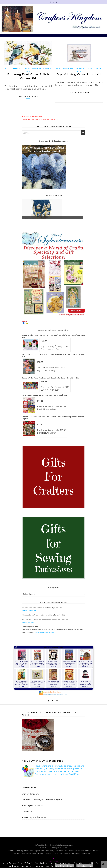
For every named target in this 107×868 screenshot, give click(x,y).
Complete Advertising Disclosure (45, 632)
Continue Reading (28, 96)
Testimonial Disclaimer (62, 853)
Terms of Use (19, 853)
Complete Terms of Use (29, 611)
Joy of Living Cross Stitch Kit (79, 74)
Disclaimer (59, 850)
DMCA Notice (69, 850)
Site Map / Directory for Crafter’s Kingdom (42, 800)
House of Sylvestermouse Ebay (53, 330)
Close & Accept (85, 866)
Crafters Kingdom (30, 794)
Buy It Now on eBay (50, 349)
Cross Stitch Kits (14, 68)
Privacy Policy (31, 853)
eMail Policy (79, 850)
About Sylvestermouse (32, 806)
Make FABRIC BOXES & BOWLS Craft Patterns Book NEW (45, 395)
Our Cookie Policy (64, 866)
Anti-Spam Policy (48, 850)
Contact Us (27, 811)
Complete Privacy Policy (28, 622)
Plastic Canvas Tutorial (29, 218)
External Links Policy (45, 853)
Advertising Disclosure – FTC (35, 817)
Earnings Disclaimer (92, 850)
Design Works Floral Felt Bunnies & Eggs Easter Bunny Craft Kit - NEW (50, 378)
